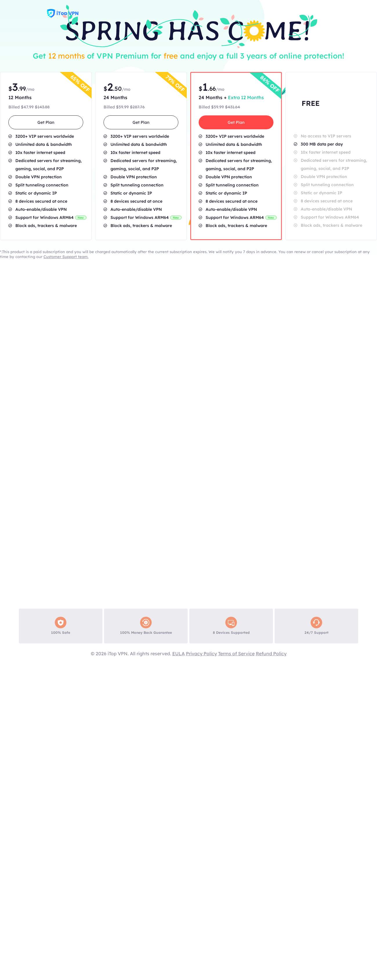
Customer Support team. (66, 257)
